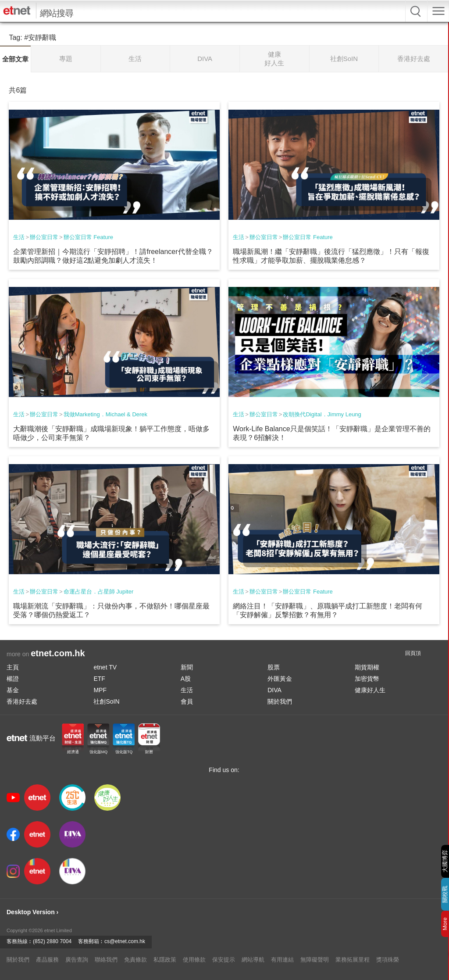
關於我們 (280, 701)
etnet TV (105, 667)
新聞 (187, 667)
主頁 (13, 667)
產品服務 (47, 960)
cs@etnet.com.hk (125, 941)
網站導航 (253, 960)
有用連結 (282, 960)
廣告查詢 (77, 960)
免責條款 (135, 960)
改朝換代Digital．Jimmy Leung (322, 414)
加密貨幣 (367, 679)
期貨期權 (367, 667)
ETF (99, 679)
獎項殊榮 (388, 960)
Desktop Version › (32, 912)
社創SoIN (106, 701)
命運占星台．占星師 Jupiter (99, 592)
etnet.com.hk (58, 653)
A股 (186, 679)
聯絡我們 (106, 960)
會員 (187, 701)
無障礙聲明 (315, 960)
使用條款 (194, 960)
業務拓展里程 (353, 960)
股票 (274, 667)
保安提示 (224, 960)
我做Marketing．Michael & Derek (105, 414)
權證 (13, 679)
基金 (13, 690)
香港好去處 (22, 701)
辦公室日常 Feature (88, 237)
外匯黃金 (280, 679)
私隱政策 (165, 960)
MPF (100, 690)
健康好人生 (370, 690)
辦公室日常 (44, 237)
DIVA (274, 690)
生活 (19, 237)
